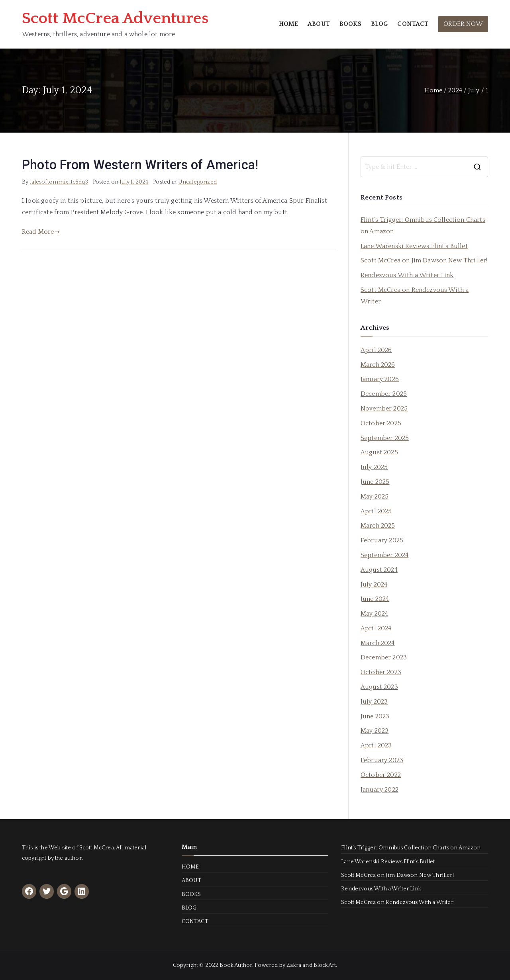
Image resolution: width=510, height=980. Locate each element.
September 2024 (384, 555)
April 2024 (376, 628)
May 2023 (375, 731)
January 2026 (380, 379)
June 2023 (375, 716)
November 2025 (384, 409)
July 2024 (374, 585)
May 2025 (375, 497)
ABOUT (319, 24)
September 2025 (385, 438)
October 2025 (381, 423)
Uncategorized (197, 182)
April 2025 (376, 511)
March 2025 (378, 526)
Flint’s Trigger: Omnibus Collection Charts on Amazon (423, 226)
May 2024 (374, 614)
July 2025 (374, 467)
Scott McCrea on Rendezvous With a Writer (415, 296)
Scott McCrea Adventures (115, 18)
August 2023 (379, 687)
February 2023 (382, 760)
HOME (289, 24)
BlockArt (325, 965)
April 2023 (376, 745)
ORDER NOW (463, 24)
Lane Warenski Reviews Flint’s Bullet (414, 246)
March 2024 (378, 643)
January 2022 (380, 790)
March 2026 (378, 365)
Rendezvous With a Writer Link (407, 275)
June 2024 (375, 599)
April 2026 (376, 350)
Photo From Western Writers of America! (140, 165)
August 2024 (379, 570)
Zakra (294, 965)
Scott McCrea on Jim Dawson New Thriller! (424, 260)
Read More (41, 232)
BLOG (380, 24)
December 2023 (384, 657)
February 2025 (382, 540)
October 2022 (381, 775)
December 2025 (384, 394)
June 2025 (375, 482)
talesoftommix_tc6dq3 (59, 182)
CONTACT (413, 24)
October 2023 (381, 672)
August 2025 (379, 452)
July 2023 (374, 702)
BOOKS (350, 24)
